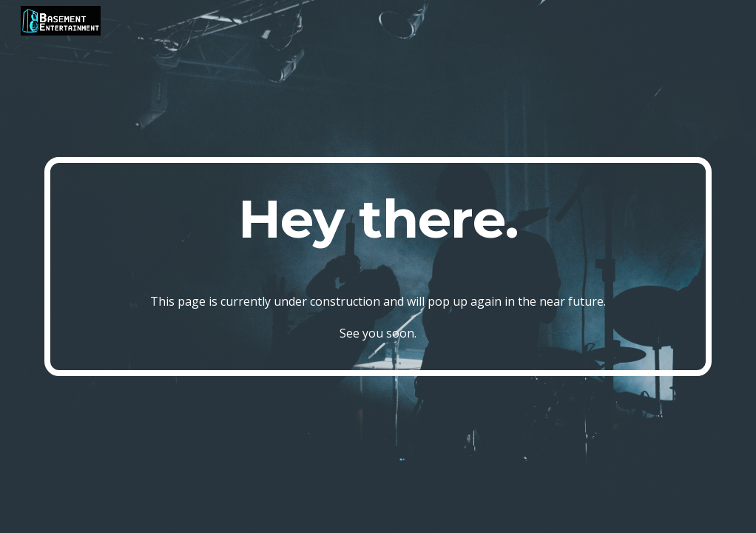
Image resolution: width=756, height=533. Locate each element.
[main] (378, 267)
